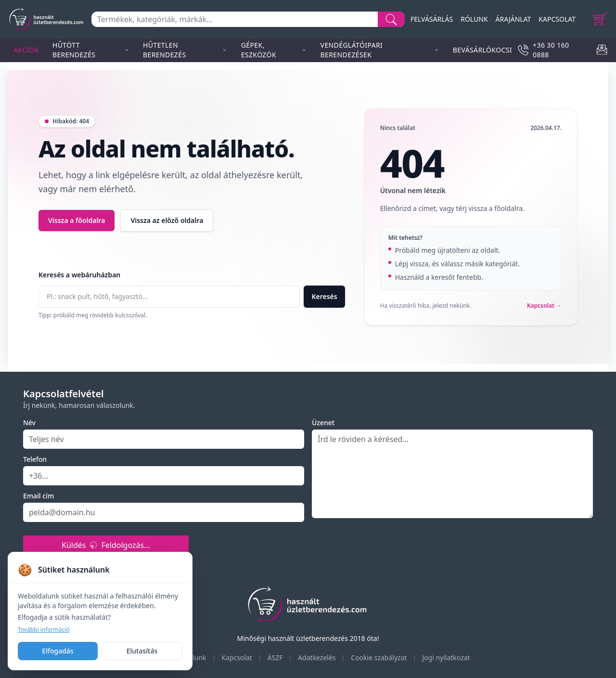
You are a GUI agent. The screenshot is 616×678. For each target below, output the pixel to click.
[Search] (391, 19)
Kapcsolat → (544, 306)
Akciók (26, 50)
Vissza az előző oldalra (167, 220)
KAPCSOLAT (557, 19)
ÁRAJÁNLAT (513, 19)
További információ (44, 630)
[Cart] (601, 19)
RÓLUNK (474, 19)
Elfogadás (58, 651)
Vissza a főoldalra (77, 220)
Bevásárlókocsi (482, 50)
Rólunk (195, 658)
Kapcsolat (237, 658)
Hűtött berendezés (91, 50)
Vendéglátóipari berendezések (380, 50)
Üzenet (323, 423)
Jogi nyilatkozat (446, 658)
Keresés (324, 296)
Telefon (35, 459)
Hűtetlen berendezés (185, 50)
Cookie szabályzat (379, 658)
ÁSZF (275, 658)
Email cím (38, 496)
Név (29, 423)
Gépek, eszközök (274, 50)
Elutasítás (142, 651)
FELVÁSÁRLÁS (432, 19)
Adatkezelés (317, 658)
